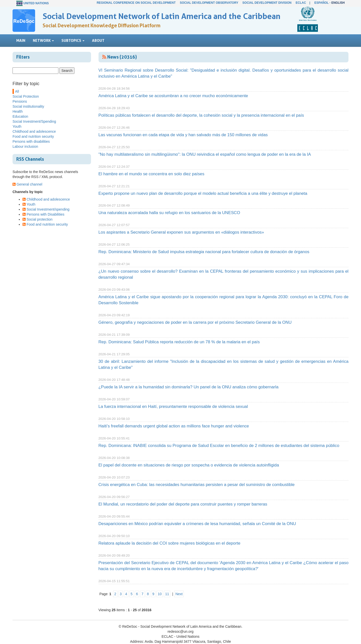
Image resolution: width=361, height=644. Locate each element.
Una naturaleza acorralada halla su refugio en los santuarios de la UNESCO (169, 213)
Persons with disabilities (31, 141)
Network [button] (43, 40)
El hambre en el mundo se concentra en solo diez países (152, 174)
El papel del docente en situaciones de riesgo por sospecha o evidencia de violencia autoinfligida (189, 465)
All (17, 91)
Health (18, 111)
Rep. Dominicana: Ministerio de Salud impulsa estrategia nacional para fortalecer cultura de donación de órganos (204, 252)
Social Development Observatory (209, 3)
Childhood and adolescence (34, 131)
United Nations (36, 3)
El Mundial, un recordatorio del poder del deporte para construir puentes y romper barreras (183, 504)
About (98, 40)
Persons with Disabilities (46, 214)
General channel (29, 184)
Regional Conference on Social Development (136, 3)
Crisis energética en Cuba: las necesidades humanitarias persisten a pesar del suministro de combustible (197, 485)
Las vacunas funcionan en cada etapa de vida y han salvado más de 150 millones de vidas (183, 135)
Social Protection (26, 96)
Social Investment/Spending (34, 121)
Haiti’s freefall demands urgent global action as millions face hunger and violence (174, 426)
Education (20, 116)
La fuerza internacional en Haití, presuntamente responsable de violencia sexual (173, 407)
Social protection (40, 219)
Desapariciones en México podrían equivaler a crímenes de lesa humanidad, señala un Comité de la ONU (197, 524)
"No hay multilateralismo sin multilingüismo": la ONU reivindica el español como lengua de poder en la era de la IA (205, 154)
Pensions (20, 101)
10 (160, 594)
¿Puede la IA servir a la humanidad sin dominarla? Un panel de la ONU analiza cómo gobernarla (189, 387)
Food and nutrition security (33, 136)
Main (21, 40)
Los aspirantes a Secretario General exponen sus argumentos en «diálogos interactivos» (181, 232)
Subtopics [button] (73, 40)
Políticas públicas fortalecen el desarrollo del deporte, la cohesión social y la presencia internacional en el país (201, 115)
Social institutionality (28, 106)
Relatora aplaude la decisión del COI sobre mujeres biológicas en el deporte (169, 543)
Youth (17, 126)
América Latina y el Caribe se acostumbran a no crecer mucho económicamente (173, 96)
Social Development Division (267, 3)
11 (167, 594)
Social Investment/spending (48, 209)
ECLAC (301, 3)
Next (179, 594)
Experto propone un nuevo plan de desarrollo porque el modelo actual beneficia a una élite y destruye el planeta (203, 193)
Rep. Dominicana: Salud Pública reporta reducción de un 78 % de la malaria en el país (179, 342)
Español (322, 3)
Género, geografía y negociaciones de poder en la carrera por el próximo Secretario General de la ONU (195, 322)
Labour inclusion (25, 146)
